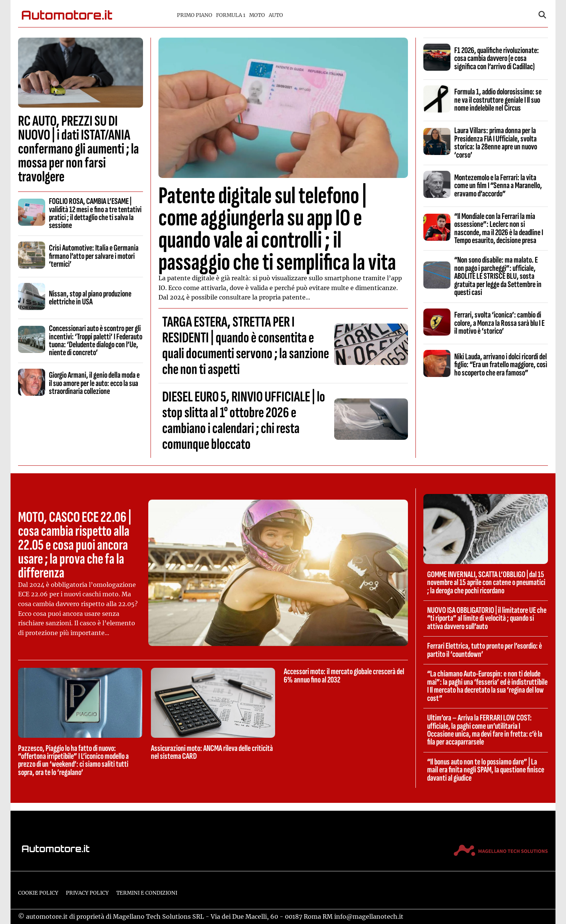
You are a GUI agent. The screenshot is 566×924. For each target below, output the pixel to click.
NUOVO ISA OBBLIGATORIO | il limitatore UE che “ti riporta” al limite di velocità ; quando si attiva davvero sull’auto (487, 618)
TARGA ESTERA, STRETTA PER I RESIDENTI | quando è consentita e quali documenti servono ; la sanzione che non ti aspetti (246, 346)
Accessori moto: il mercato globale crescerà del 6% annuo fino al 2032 (344, 676)
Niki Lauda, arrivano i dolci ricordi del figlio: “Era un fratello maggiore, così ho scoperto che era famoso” (501, 365)
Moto (257, 15)
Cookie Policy (38, 893)
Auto (276, 15)
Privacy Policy (87, 893)
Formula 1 (231, 15)
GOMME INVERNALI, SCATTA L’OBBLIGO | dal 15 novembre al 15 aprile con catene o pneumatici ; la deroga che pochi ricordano (486, 583)
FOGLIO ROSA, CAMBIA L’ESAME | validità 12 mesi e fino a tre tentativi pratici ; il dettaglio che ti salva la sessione (95, 213)
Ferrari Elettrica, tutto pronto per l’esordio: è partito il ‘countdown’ (485, 650)
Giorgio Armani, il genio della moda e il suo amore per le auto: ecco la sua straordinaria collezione (94, 383)
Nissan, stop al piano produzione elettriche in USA (90, 298)
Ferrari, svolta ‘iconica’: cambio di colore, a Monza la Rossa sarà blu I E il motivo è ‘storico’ (499, 323)
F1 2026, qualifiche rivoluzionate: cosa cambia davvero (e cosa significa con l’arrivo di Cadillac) (497, 59)
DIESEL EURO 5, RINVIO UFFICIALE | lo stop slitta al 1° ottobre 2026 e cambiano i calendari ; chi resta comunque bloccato (244, 421)
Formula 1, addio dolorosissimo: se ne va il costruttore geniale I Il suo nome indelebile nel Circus (498, 100)
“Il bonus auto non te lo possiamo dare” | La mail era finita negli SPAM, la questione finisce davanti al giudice (486, 770)
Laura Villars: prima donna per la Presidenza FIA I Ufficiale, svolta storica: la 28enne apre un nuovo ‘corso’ (496, 143)
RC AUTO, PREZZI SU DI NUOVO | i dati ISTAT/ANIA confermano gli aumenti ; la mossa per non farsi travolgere (78, 149)
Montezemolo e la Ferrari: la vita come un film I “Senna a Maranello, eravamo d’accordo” (498, 186)
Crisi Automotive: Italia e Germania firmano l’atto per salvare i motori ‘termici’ (94, 256)
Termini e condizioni (147, 893)
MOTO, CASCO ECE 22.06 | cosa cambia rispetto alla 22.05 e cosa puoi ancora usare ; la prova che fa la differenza (75, 545)
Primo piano (195, 15)
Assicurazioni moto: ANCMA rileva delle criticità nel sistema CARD (212, 752)
